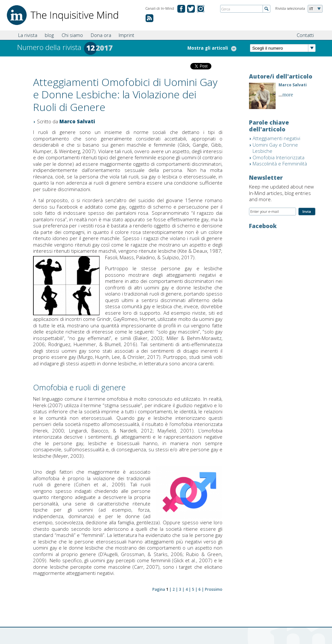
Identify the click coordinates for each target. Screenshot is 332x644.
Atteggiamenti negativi (276, 138)
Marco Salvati (77, 121)
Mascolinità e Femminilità (280, 164)
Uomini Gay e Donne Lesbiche (275, 148)
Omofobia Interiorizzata (279, 157)
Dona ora (101, 35)
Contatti (305, 35)
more (288, 95)
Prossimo (214, 589)
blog (49, 35)
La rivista (28, 35)
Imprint (126, 35)
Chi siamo (72, 35)
